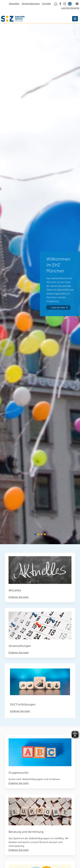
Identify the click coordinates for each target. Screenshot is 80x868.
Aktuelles (14, 3)
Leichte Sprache (70, 8)
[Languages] (70, 4)
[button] (75, 19)
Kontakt (46, 3)
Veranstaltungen (31, 3)
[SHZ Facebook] (60, 4)
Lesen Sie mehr (58, 307)
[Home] (40, 19)
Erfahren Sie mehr (19, 597)
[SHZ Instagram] (65, 4)
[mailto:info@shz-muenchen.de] (56, 4)
